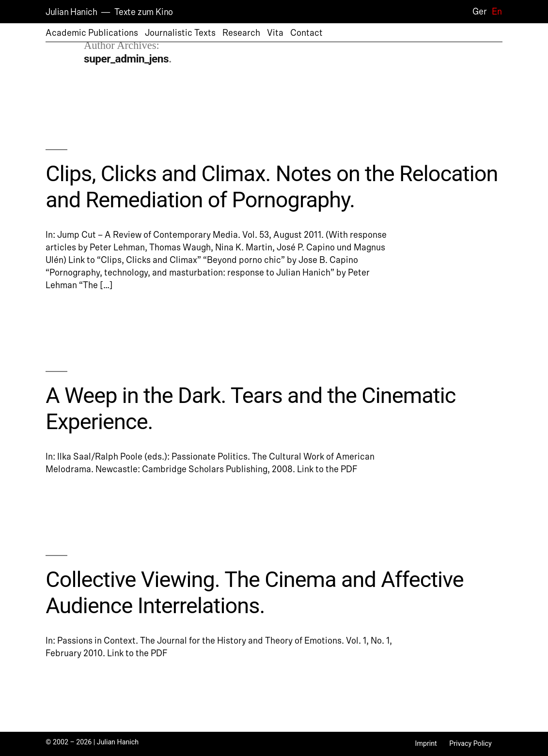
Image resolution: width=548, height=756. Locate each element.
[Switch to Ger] (477, 11)
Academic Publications (92, 33)
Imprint (426, 743)
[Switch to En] (494, 11)
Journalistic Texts (180, 33)
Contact (306, 33)
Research (241, 33)
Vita (275, 33)
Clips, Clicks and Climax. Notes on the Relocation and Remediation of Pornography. (272, 187)
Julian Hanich (71, 12)
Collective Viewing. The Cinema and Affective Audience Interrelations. (255, 593)
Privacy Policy (470, 743)
